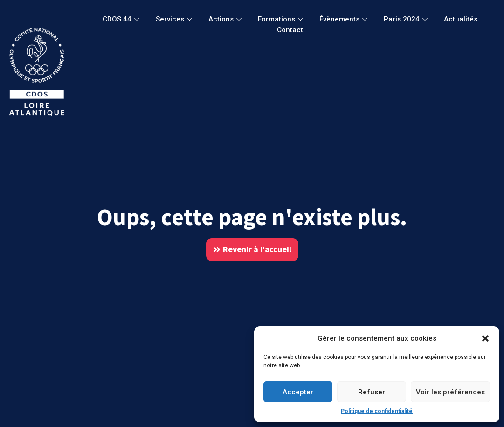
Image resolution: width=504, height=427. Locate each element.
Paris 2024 (407, 19)
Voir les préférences (450, 392)
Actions (226, 19)
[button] (485, 338)
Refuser (372, 392)
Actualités (461, 19)
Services (175, 19)
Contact (290, 30)
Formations (282, 19)
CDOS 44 (122, 19)
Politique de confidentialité (377, 411)
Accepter (298, 392)
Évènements (345, 19)
